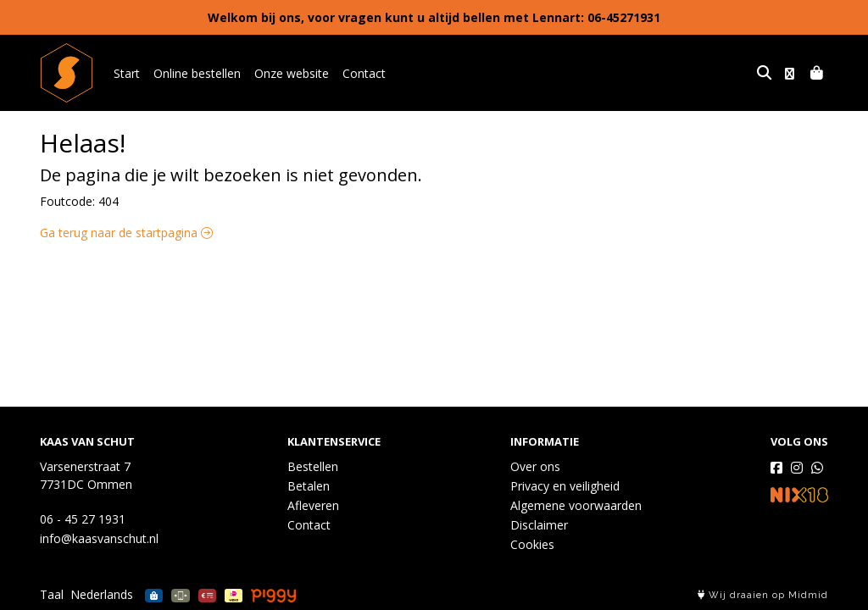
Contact (364, 73)
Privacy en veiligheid (565, 486)
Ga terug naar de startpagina (126, 233)
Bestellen (313, 466)
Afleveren (313, 505)
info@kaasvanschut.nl (99, 538)
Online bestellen (197, 73)
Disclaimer (539, 525)
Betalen (309, 486)
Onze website (292, 73)
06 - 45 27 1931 (83, 519)
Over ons (535, 466)
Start (127, 73)
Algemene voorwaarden (576, 505)
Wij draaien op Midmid (763, 595)
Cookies (532, 544)
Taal (52, 594)
